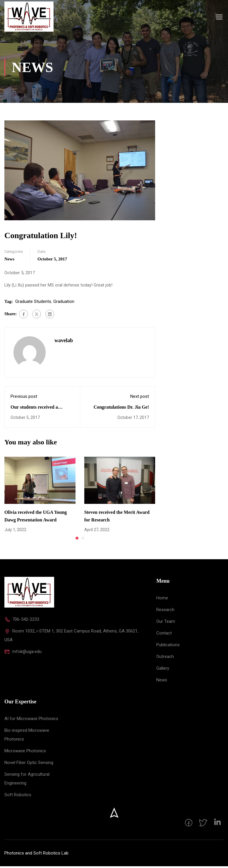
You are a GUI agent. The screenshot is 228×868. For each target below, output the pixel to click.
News (9, 260)
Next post (140, 398)
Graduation (64, 303)
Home (162, 600)
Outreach (165, 658)
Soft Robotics (18, 797)
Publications (168, 647)
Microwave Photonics (25, 753)
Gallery (163, 670)
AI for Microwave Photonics (31, 720)
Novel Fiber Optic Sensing (29, 764)
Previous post (24, 398)
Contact (164, 635)
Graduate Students (33, 303)
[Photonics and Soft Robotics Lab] (29, 594)
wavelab (64, 342)
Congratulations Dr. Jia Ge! (121, 409)
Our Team (166, 623)
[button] (77, 540)
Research (165, 611)
